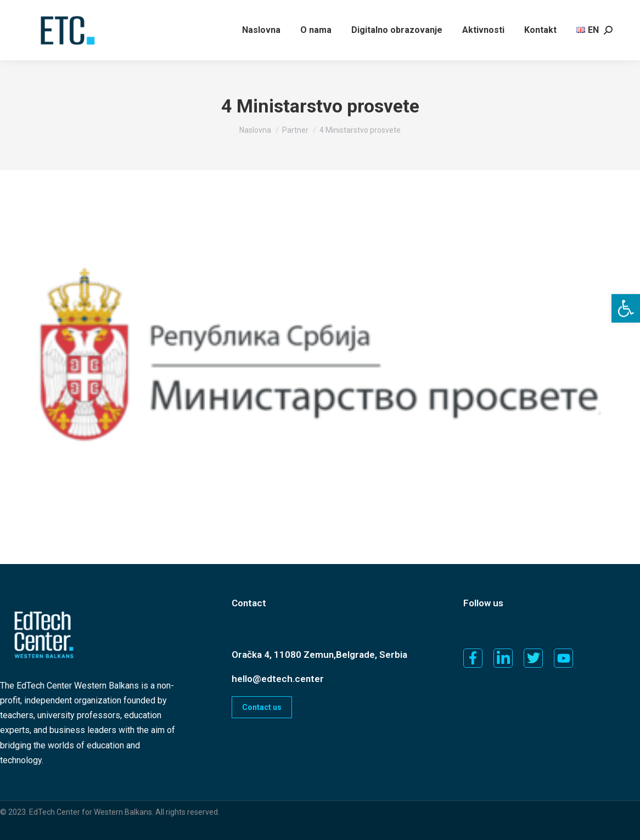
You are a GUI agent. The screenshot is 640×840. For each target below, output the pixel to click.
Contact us (262, 707)
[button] (626, 308)
